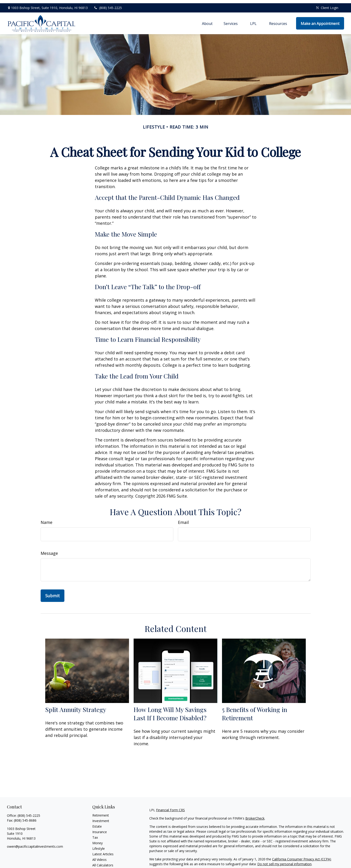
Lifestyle (99, 845)
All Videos (99, 856)
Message (49, 550)
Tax (95, 834)
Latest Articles (103, 851)
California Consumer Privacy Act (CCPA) (302, 856)
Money (97, 840)
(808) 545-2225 (108, 5)
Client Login (327, 5)
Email (183, 519)
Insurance (100, 829)
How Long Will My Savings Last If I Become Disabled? (170, 710)
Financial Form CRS (170, 807)
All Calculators (103, 862)
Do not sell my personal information (284, 861)
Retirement (101, 812)
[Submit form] (52, 592)
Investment (101, 818)
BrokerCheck (255, 815)
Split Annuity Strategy (76, 706)
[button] (207, 20)
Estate (97, 823)
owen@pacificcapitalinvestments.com (35, 843)
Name (46, 519)
